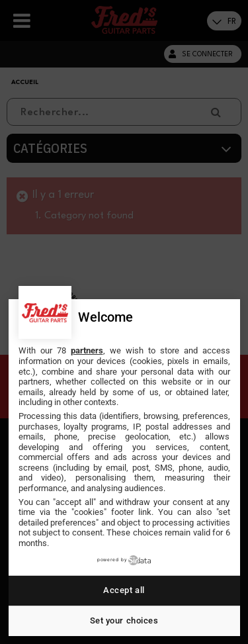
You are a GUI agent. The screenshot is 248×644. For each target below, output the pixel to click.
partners (87, 350)
